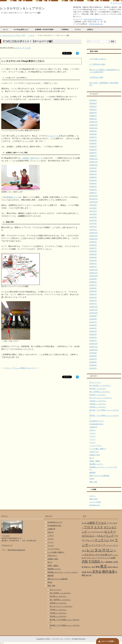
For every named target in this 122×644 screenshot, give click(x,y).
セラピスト (88, 536)
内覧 (85, 561)
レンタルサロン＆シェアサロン (22, 8)
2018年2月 (93, 190)
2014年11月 (93, 310)
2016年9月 (93, 242)
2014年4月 (93, 331)
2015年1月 (93, 304)
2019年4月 (93, 147)
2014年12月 (93, 307)
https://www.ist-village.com (93, 19)
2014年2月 (93, 338)
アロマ (89, 527)
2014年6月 (93, 325)
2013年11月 (93, 347)
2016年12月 (93, 233)
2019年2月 (93, 153)
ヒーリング (107, 536)
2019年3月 (93, 150)
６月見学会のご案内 (96, 77)
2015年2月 (93, 301)
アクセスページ (53, 136)
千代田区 (94, 561)
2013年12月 (93, 344)
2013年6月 (93, 362)
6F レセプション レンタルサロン (101, 398)
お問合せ (90, 30)
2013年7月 (93, 359)
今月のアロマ (94, 452)
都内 (105, 571)
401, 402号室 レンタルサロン (100, 386)
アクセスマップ (7, 545)
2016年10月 (93, 239)
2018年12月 (93, 159)
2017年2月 (93, 227)
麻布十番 (89, 575)
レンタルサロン (100, 550)
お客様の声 (93, 427)
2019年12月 (93, 122)
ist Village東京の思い (97, 424)
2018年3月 (93, 187)
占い (103, 562)
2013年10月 (93, 350)
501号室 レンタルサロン (98, 389)
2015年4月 (93, 294)
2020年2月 (93, 116)
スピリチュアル (98, 532)
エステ (98, 527)
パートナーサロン (96, 446)
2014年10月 (93, 313)
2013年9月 (93, 353)
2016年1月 (93, 267)
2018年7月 (93, 174)
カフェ (89, 532)
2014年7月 (93, 322)
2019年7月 (93, 137)
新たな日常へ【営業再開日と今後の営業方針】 (104, 84)
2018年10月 (93, 165)
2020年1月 (93, 119)
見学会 (92, 479)
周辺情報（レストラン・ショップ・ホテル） (63, 572)
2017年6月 (93, 214)
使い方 (92, 458)
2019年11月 (93, 125)
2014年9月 (93, 316)
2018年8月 (93, 171)
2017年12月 (93, 196)
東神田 (110, 567)
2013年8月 (93, 356)
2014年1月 (93, 341)
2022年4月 (93, 100)
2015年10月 (93, 276)
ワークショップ (104, 558)
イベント (92, 439)
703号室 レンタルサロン (98, 407)
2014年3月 (93, 334)
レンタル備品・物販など (98, 449)
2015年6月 (93, 288)
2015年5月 (93, 291)
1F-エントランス (95, 382)
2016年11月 (93, 236)
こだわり (18, 48)
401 (83, 523)
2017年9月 (93, 205)
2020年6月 (93, 103)
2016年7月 (93, 248)
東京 (104, 566)
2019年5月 (93, 143)
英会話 (89, 572)
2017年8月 (93, 208)
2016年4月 (93, 257)
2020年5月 (93, 107)
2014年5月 (93, 328)
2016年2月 (93, 264)
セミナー (110, 532)
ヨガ (112, 540)
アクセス (78, 30)
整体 (98, 567)
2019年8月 (93, 134)
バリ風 (98, 536)
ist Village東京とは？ (21, 30)
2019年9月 (93, 131)
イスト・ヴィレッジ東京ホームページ (20, 368)
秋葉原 (84, 572)
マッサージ (102, 540)
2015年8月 (93, 282)
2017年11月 (93, 199)
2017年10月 (93, 202)
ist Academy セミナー (97, 421)
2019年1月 (93, 156)
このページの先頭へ (108, 641)
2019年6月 (93, 140)
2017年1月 (93, 230)
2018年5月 (93, 180)
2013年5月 (93, 365)
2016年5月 (93, 254)
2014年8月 (93, 319)
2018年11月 (93, 162)
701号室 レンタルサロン (98, 401)
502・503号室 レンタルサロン (100, 392)
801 (86, 523)
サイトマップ (117, 3)
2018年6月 (93, 177)
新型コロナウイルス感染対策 (99, 476)
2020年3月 (93, 113)
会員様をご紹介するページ (33, 158)
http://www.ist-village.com (16, 550)
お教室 (91, 523)
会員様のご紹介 (95, 455)
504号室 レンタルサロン (98, 395)
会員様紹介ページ (12, 197)
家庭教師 (109, 562)
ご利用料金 (65, 30)
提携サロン (88, 567)
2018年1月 (93, 193)
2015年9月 (93, 279)
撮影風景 (92, 473)
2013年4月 (93, 368)
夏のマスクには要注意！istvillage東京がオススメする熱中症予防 (105, 71)
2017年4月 (93, 220)
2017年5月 (93, 217)
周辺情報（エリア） (96, 464)
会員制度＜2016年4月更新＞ (45, 30)
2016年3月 (93, 261)
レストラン (109, 545)
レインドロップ (97, 545)
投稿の (93, 499)
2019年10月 (93, 128)
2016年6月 (93, 251)
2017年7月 (93, 211)
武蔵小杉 (115, 567)
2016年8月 (93, 245)
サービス (26, 48)
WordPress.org (95, 505)
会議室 (113, 558)
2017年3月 (93, 224)
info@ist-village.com (96, 24)
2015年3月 (93, 297)
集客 (112, 572)
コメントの (95, 502)
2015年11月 (93, 273)
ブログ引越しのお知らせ (98, 59)
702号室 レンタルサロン (98, 404)
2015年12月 (93, 270)
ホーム (5, 30)
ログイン (92, 496)
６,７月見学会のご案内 (97, 64)
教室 (93, 567)
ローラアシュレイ (90, 558)
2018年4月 (93, 184)
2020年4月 (93, 110)
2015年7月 (93, 285)
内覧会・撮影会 (95, 461)
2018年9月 (93, 168)
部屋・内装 (93, 482)
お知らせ (92, 430)
